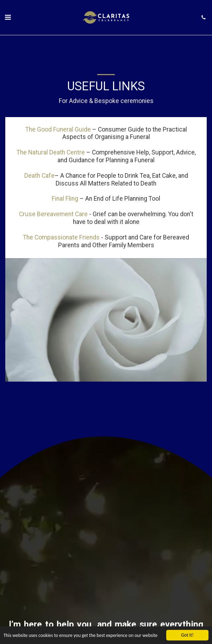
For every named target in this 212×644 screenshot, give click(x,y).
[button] (8, 17)
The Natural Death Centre (51, 152)
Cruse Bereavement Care (53, 214)
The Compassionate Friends (61, 237)
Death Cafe (39, 176)
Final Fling (65, 199)
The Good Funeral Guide (58, 129)
